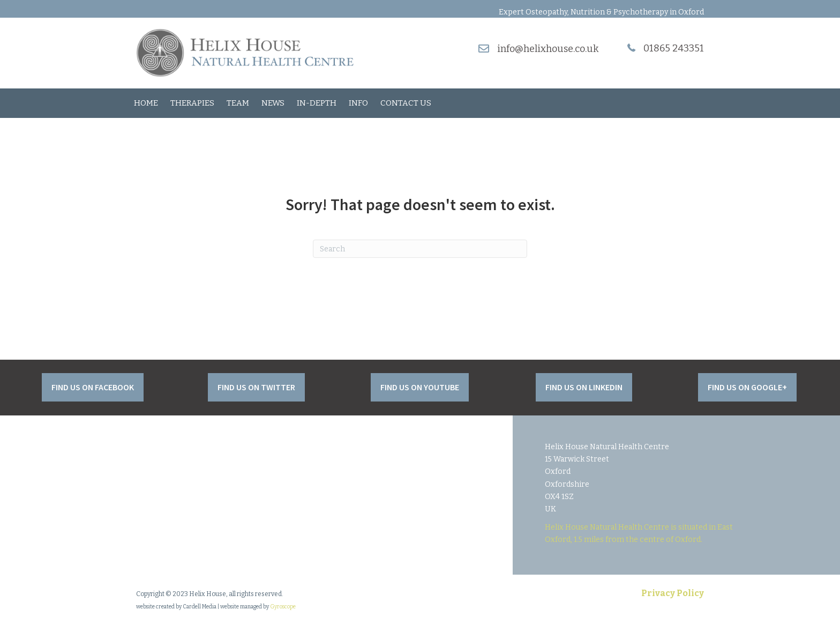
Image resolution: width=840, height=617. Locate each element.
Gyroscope (283, 607)
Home (146, 103)
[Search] (420, 249)
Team (238, 103)
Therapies (192, 103)
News (273, 103)
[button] (93, 387)
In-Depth (317, 103)
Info (358, 103)
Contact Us (406, 103)
